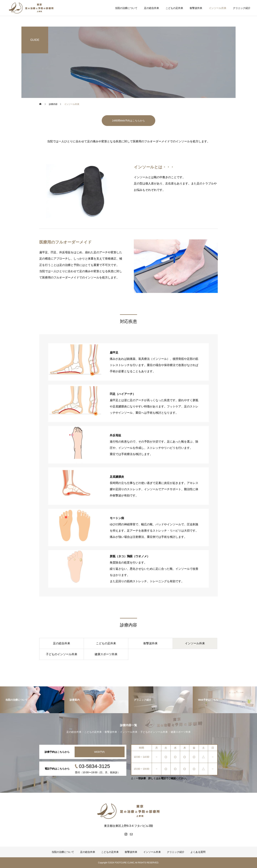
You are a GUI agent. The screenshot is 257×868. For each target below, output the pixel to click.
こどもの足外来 (174, 8)
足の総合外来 (152, 8)
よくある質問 (198, 852)
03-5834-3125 (94, 766)
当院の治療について (126, 8)
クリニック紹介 (242, 8)
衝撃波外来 (196, 8)
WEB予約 (100, 752)
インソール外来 (218, 8)
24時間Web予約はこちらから (128, 121)
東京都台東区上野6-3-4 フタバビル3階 (129, 826)
